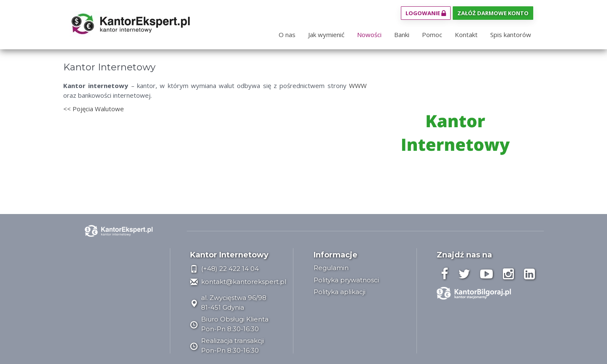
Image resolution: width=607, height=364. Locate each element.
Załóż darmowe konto (493, 13)
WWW (358, 86)
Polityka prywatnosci (346, 280)
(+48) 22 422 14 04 (224, 269)
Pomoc (432, 35)
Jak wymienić (326, 35)
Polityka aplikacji (340, 292)
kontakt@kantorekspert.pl (238, 282)
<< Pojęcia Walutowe (94, 109)
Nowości (369, 35)
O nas (287, 35)
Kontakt (466, 35)
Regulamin (331, 268)
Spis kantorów (511, 35)
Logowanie (426, 13)
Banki (402, 35)
